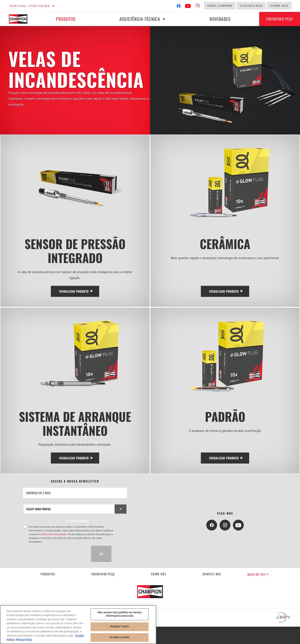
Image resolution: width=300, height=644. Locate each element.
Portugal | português (30, 6)
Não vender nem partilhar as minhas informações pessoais (120, 614)
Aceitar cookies (119, 637)
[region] (78, 625)
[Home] (21, 19)
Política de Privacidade (53, 552)
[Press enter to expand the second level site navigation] (163, 19)
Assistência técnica (139, 19)
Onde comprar (220, 6)
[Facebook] (179, 7)
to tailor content (77, 538)
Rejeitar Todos (119, 626)
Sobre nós (279, 6)
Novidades (219, 19)
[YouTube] (188, 7)
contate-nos (212, 592)
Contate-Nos (251, 6)
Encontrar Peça (103, 592)
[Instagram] (198, 7)
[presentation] (55, 571)
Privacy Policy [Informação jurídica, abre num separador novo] (24, 640)
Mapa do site (258, 592)
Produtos (66, 19)
